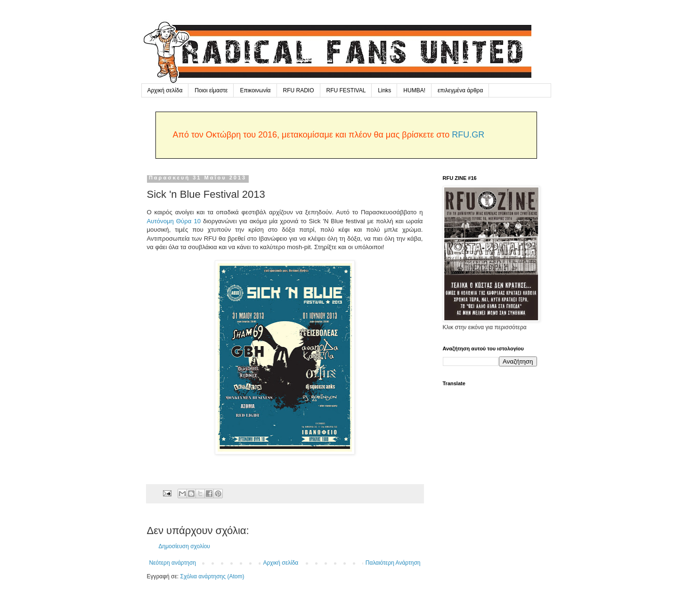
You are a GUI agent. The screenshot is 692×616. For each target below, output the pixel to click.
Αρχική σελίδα (165, 90)
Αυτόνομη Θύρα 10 (174, 221)
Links (384, 90)
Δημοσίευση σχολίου (184, 546)
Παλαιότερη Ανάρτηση (393, 563)
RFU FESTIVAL (346, 90)
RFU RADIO (299, 90)
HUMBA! (414, 90)
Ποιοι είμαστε (211, 90)
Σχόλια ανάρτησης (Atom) (212, 576)
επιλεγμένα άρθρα (460, 90)
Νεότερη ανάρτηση (173, 563)
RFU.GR (468, 135)
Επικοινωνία (255, 90)
